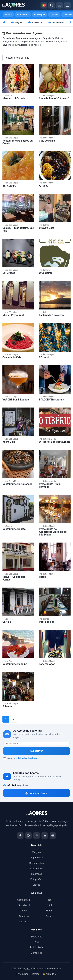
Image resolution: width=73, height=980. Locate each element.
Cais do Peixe (47, 141)
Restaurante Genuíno (15, 664)
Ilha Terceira (8, 96)
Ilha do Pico (44, 225)
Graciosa (24, 916)
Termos (36, 974)
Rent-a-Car (35, 23)
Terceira (54, 15)
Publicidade (37, 947)
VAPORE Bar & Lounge (16, 400)
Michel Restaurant (13, 315)
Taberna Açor (47, 664)
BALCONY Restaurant (52, 400)
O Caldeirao (46, 273)
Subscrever (37, 751)
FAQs (36, 942)
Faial (49, 905)
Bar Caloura (9, 186)
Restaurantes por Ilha (18, 58)
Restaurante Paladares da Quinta (17, 142)
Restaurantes (36, 863)
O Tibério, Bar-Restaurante (55, 442)
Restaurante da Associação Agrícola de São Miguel (53, 532)
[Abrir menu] (67, 5)
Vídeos (37, 885)
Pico (49, 900)
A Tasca (44, 186)
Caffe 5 (7, 622)
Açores (8, 15)
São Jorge (24, 922)
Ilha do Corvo (45, 270)
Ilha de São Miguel (47, 96)
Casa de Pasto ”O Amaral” (54, 98)
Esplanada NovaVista (51, 315)
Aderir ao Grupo (36, 793)
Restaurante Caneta (14, 529)
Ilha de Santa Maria (47, 439)
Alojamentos (56, 23)
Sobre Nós (37, 937)
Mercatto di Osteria (14, 98)
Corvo (49, 916)
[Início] (4, 23)
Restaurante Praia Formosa (49, 485)
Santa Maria (23, 15)
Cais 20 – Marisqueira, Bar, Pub (18, 229)
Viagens (17, 23)
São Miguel (39, 15)
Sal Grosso (9, 273)
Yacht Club (9, 442)
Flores (49, 911)
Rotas (42, 577)
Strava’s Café (47, 228)
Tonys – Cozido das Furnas (14, 578)
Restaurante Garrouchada (17, 484)
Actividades (37, 869)
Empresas (36, 874)
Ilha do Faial (8, 661)
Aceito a (20, 759)
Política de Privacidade (27, 758)
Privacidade (22, 974)
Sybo (28, 969)
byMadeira (50, 974)
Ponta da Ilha (47, 622)
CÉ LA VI (44, 357)
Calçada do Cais (12, 357)
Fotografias (37, 879)
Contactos (36, 953)
